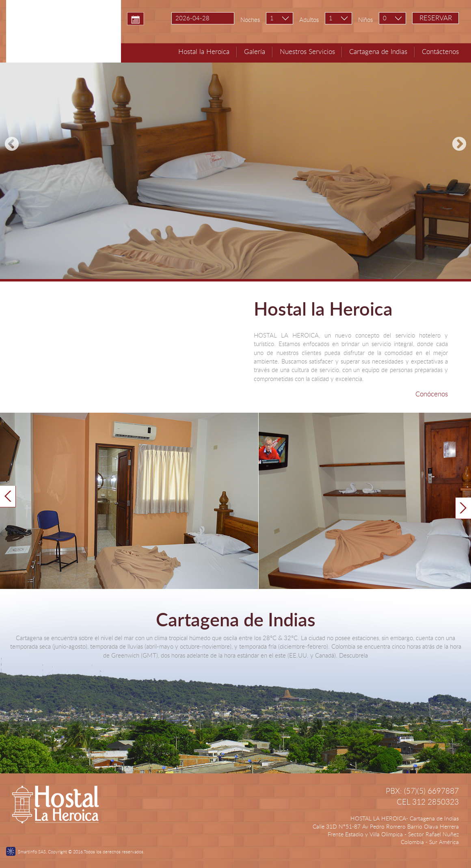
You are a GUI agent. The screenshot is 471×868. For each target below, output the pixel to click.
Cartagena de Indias (378, 51)
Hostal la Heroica (204, 51)
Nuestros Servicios (307, 51)
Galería (255, 51)
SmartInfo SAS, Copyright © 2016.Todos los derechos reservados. (81, 852)
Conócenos (432, 394)
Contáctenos (440, 51)
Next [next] (459, 145)
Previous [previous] (12, 145)
